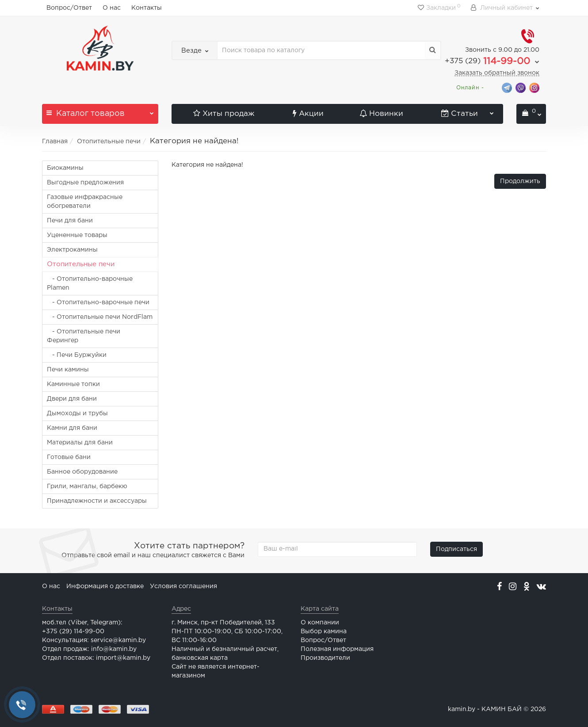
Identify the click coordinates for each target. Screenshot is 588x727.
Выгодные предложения (85, 183)
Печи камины (68, 370)
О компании (320, 623)
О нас (112, 8)
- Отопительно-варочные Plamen (90, 283)
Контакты (147, 8)
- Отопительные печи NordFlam (100, 317)
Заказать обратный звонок (497, 73)
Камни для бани (72, 428)
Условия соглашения (183, 586)
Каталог (100, 111)
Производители (325, 658)
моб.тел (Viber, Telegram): (82, 623)
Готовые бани (69, 457)
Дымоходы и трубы (77, 413)
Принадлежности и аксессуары (97, 501)
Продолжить (520, 181)
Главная (55, 142)
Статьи (468, 111)
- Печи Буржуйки (77, 355)
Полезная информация (337, 649)
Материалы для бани (80, 443)
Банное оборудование (82, 472)
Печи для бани (70, 221)
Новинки (381, 114)
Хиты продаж (224, 114)
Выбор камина (324, 631)
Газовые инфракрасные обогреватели (85, 202)
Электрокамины (72, 250)
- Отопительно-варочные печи (98, 302)
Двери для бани (72, 399)
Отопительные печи (109, 142)
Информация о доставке (105, 586)
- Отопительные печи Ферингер (84, 336)
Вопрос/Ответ (69, 8)
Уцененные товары (77, 235)
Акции (308, 114)
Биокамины (65, 168)
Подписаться (456, 549)
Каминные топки (73, 384)
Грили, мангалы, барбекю (87, 486)
